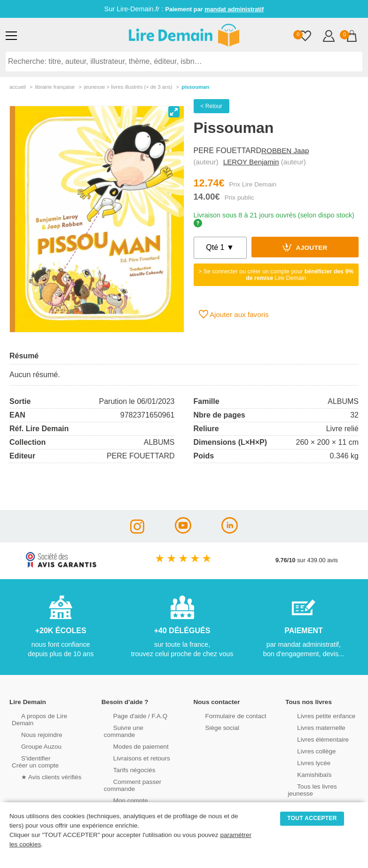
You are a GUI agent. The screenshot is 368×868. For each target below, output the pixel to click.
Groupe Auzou (31, 739)
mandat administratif (234, 9)
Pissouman (195, 87)
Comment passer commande (127, 777)
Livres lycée (304, 762)
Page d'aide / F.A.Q (130, 715)
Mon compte (120, 793)
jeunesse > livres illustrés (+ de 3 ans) (128, 87)
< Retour (211, 106)
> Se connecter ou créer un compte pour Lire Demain (276, 275)
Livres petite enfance (315, 715)
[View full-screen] (174, 112)
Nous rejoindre (31, 727)
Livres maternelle (310, 727)
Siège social (212, 727)
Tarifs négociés (124, 762)
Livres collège (306, 750)
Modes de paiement (130, 739)
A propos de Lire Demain (45, 715)
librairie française (55, 87)
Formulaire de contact (225, 715)
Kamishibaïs (304, 774)
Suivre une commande (134, 727)
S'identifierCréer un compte (34, 754)
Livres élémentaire (312, 739)
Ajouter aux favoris (234, 314)
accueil (18, 87)
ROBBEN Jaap (285, 151)
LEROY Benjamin (251, 162)
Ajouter (305, 247)
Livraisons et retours (131, 750)
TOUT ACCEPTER (312, 818)
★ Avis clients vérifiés (41, 769)
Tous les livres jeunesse (319, 786)
